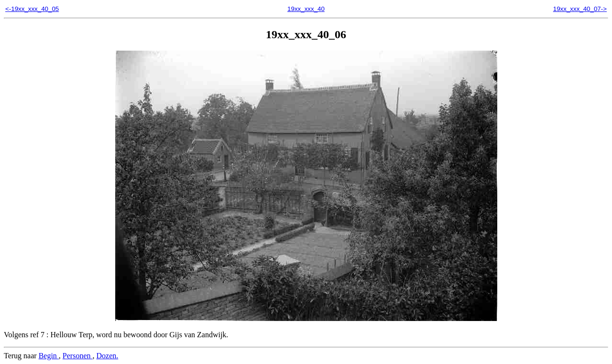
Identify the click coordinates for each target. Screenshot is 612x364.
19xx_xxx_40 (306, 9)
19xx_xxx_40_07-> (580, 9)
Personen (78, 356)
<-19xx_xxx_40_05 (32, 9)
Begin (49, 356)
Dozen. (108, 356)
